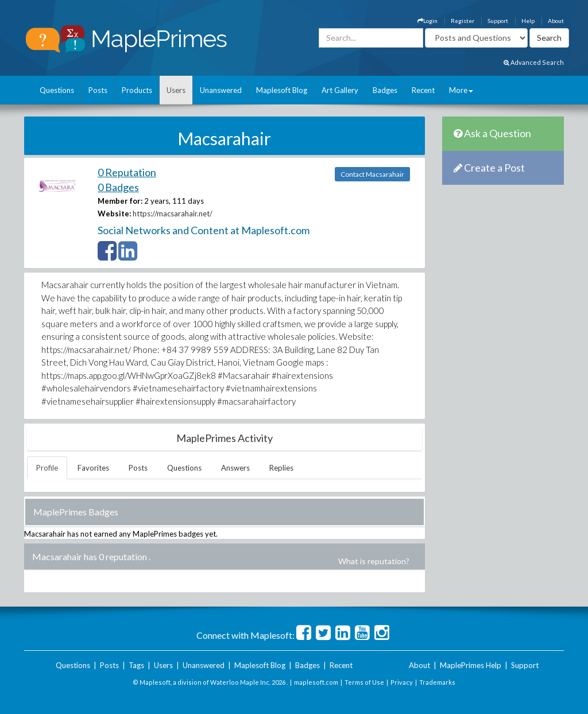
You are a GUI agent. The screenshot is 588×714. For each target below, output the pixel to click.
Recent (423, 90)
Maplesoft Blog (282, 90)
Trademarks (437, 682)
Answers (235, 468)
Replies (281, 468)
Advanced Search (534, 62)
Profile (47, 468)
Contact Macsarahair (372, 174)
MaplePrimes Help (471, 665)
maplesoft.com (316, 682)
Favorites (93, 468)
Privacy (402, 682)
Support (498, 21)
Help (528, 21)
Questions (57, 90)
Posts (98, 90)
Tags (136, 665)
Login (428, 21)
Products (137, 90)
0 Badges (118, 187)
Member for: (120, 201)
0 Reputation (127, 172)
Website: (114, 214)
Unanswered (221, 90)
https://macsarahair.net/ (173, 214)
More (461, 90)
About (556, 21)
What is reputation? (374, 561)
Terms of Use (364, 682)
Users (176, 90)
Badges (385, 90)
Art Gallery (340, 90)
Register (463, 21)
